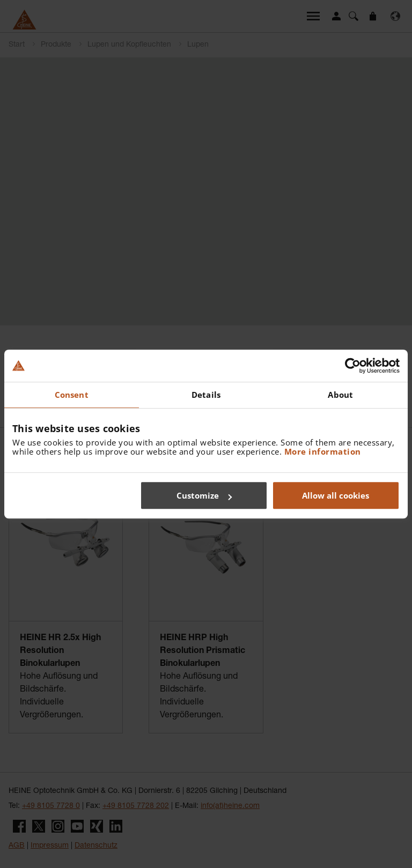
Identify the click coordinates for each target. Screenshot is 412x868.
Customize (204, 495)
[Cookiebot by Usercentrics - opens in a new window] (353, 366)
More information (323, 451)
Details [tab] (206, 395)
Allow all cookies (336, 495)
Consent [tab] (72, 395)
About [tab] (340, 395)
